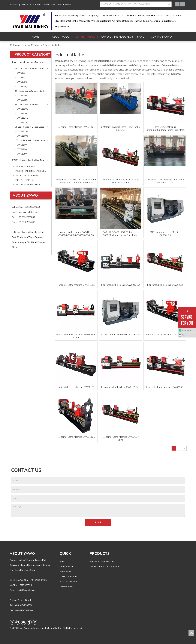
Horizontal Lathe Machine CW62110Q (76, 127)
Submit (98, 522)
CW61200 (22, 149)
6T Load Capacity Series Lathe (29, 127)
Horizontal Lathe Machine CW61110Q (76, 437)
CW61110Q (23, 109)
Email (184, 335)
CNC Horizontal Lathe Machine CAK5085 (120, 335)
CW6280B (22, 100)
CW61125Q (23, 118)
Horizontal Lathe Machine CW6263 (165, 285)
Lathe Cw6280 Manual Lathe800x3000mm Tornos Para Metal (165, 128)
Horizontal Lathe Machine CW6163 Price (120, 387)
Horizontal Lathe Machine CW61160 (76, 387)
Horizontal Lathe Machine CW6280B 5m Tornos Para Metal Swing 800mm (76, 181)
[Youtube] (183, 4)
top (191, 633)
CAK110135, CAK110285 (26, 176)
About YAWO (66, 572)
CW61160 (22, 145)
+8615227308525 (31, 5)
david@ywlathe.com (60, 5)
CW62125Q (23, 122)
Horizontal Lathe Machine (28, 62)
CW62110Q (23, 113)
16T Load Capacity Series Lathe (30, 140)
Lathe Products (67, 567)
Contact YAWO (67, 587)
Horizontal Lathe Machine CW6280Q (165, 387)
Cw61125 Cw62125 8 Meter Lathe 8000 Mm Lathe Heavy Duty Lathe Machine (120, 234)
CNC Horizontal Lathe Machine (31, 160)
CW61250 (22, 154)
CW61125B (22, 131)
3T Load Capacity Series (26, 104)
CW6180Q (22, 82)
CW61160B (22, 136)
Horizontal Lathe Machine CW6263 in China (120, 438)
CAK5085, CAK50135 (25, 167)
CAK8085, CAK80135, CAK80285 (30, 171)
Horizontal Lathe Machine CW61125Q (165, 335)
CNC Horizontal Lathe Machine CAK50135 (165, 234)
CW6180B (22, 95)
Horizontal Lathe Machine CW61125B (76, 285)
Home (62, 562)
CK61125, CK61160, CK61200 (28, 185)
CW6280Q (22, 86)
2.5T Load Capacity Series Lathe (30, 91)
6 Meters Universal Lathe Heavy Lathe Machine (120, 128)
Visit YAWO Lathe (68, 582)
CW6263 (21, 77)
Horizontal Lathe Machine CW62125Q (120, 285)
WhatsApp (186, 330)
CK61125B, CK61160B (25, 180)
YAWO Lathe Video (69, 577)
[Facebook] (177, 4)
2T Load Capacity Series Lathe (29, 69)
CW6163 (21, 73)
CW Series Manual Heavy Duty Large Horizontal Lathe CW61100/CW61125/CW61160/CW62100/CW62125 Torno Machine (165, 181)
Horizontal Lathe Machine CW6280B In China (76, 336)
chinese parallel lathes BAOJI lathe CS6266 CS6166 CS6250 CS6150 (76, 234)
